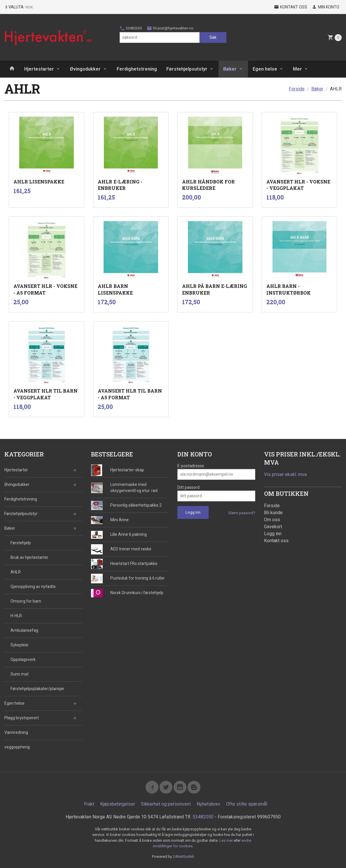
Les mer (227, 840)
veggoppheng (17, 747)
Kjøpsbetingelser (118, 804)
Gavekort (273, 527)
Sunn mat (20, 674)
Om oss (272, 520)
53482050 (131, 28)
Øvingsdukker (85, 69)
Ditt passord (188, 487)
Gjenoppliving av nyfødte (33, 587)
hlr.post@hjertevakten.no (170, 28)
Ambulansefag (24, 630)
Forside (297, 89)
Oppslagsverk (23, 659)
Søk (213, 37)
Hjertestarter (39, 69)
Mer (297, 69)
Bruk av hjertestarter (29, 557)
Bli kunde (273, 513)
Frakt (89, 804)
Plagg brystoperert (22, 718)
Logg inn (273, 534)
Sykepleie (19, 645)
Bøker (230, 69)
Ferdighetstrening (137, 69)
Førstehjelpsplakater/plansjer (37, 689)
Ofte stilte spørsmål (247, 804)
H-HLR (16, 616)
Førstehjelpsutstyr (187, 69)
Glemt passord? (242, 513)
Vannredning (16, 732)
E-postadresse (191, 466)
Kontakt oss (276, 541)
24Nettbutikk (184, 856)
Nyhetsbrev (208, 804)
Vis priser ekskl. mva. (286, 474)
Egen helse (265, 69)
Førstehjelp (21, 543)
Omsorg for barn (26, 601)
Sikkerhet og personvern (166, 804)
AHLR (16, 572)
